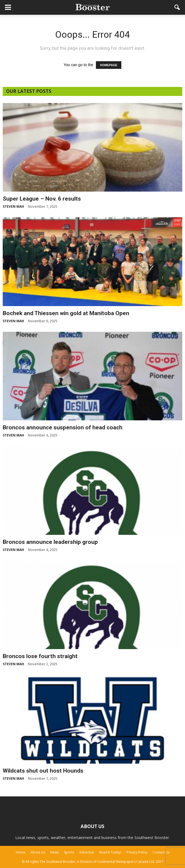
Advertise (87, 852)
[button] (177, 7)
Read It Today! (110, 852)
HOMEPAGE (109, 65)
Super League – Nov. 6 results (42, 199)
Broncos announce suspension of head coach (63, 427)
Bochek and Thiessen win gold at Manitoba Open (66, 313)
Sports (69, 852)
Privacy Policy (137, 852)
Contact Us (161, 852)
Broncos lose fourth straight (40, 656)
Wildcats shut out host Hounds (43, 771)
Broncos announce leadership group (50, 542)
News (55, 852)
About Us (38, 852)
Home (21, 852)
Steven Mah (13, 206)
